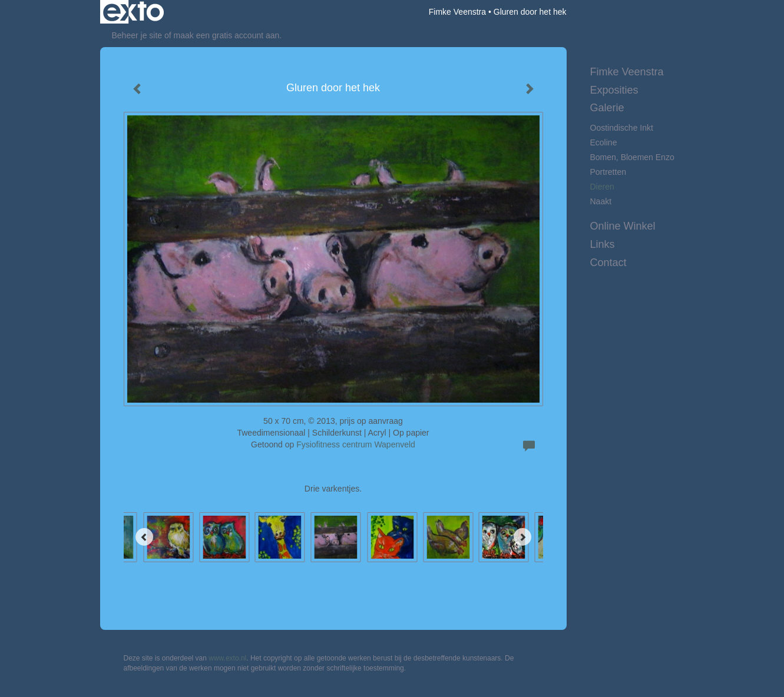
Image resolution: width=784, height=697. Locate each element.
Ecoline (604, 142)
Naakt (601, 201)
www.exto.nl (227, 658)
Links (603, 244)
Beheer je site (137, 35)
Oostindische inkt (622, 128)
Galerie (607, 108)
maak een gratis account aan (227, 35)
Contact (608, 263)
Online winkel (623, 226)
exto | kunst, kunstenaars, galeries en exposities (133, 12)
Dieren (602, 187)
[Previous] (144, 537)
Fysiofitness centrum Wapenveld (356, 444)
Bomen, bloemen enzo (632, 157)
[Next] (522, 537)
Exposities (614, 90)
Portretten (608, 172)
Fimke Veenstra (457, 12)
